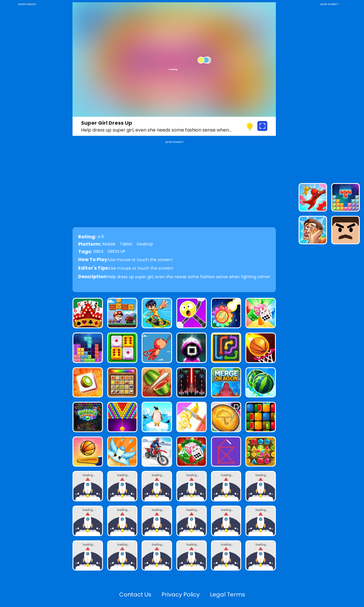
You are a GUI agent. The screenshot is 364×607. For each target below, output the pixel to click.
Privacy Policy (181, 594)
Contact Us (135, 594)
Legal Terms (227, 594)
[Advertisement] (27, 92)
